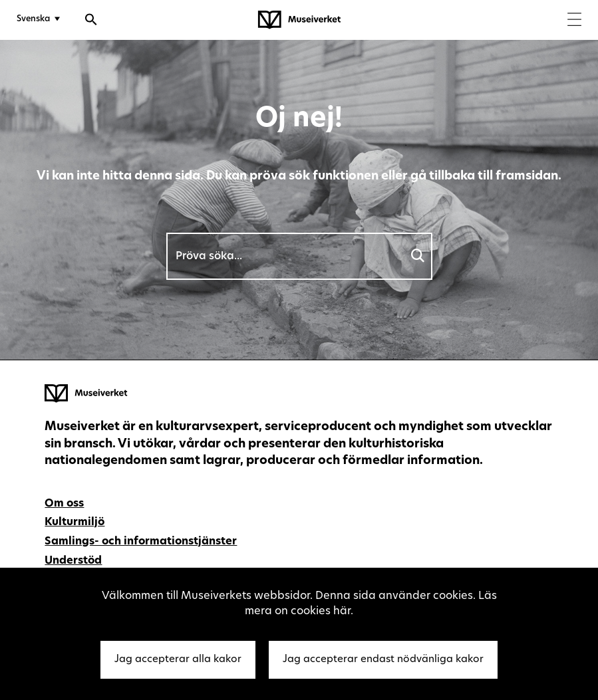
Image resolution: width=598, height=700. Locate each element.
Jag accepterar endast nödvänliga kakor (383, 660)
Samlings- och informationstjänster (141, 542)
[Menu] (574, 21)
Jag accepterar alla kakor (178, 660)
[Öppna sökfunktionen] (91, 21)
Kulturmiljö (75, 523)
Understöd (73, 561)
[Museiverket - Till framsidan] (299, 20)
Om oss (64, 504)
